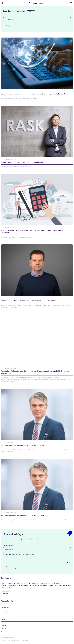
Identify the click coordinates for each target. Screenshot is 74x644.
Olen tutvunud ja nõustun (20, 554)
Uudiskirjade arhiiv (9, 567)
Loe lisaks (5, 593)
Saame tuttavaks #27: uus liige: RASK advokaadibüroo (22, 162)
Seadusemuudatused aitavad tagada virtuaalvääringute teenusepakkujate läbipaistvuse (35, 94)
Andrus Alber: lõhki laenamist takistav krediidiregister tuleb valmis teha (28, 301)
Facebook (4, 628)
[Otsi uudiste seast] (34, 19)
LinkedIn (4, 625)
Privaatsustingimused (7, 638)
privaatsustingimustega (28, 554)
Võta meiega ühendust (8, 610)
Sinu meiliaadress (8, 545)
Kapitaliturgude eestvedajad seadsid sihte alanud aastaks (23, 445)
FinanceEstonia (6, 607)
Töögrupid (4, 613)
